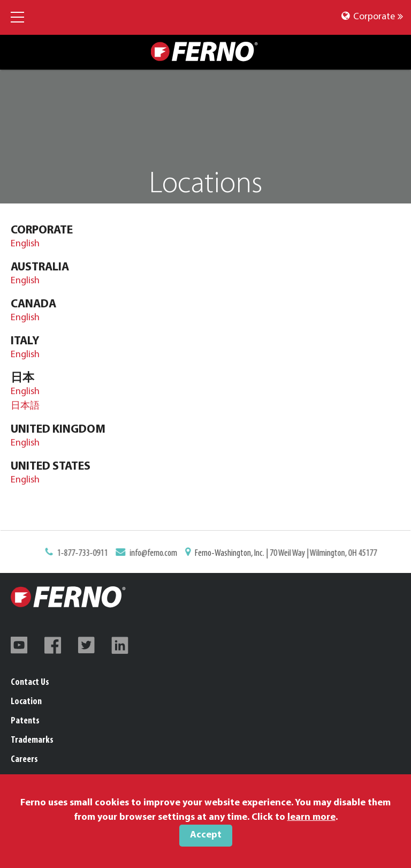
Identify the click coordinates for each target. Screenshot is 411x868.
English (25, 244)
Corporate (372, 17)
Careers (24, 760)
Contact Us (30, 682)
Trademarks (32, 740)
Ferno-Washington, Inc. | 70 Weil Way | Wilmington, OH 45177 (283, 554)
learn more (311, 817)
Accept (206, 835)
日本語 (25, 406)
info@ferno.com (155, 554)
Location (26, 702)
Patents (25, 721)
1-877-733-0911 (87, 554)
